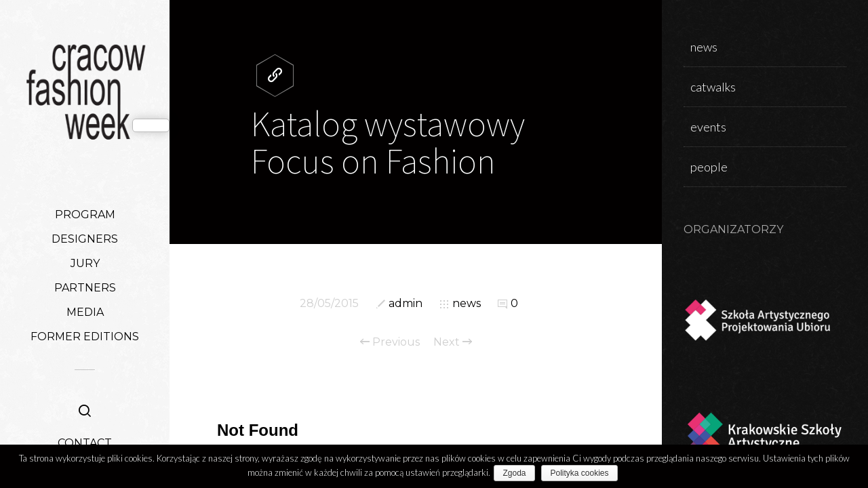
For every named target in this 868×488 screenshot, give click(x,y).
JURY (85, 263)
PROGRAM (85, 215)
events (708, 127)
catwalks (713, 87)
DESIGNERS (85, 239)
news (467, 303)
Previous (390, 342)
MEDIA (85, 312)
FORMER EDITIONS (85, 337)
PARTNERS (85, 288)
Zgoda (517, 473)
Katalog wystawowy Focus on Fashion (388, 142)
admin (406, 303)
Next (453, 342)
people (709, 167)
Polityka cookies (583, 473)
